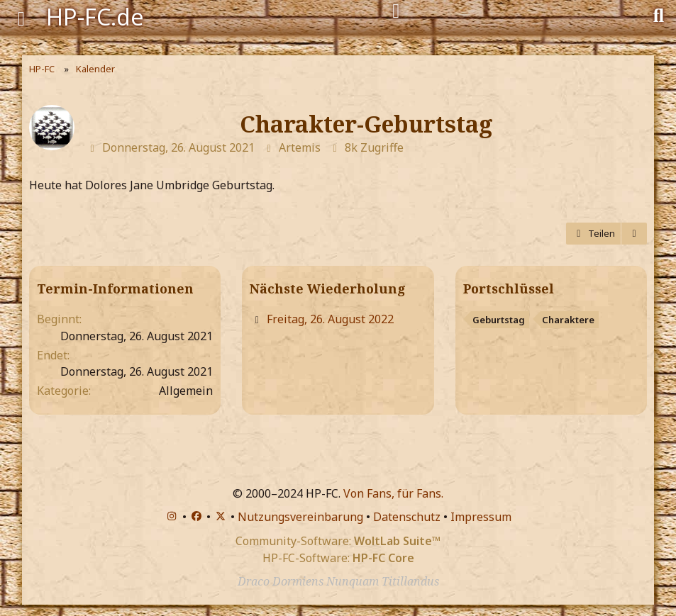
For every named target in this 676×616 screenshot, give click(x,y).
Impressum (481, 517)
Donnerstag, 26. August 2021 (178, 147)
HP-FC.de (95, 17)
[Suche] (659, 14)
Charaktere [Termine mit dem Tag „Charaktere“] (568, 320)
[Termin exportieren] (634, 234)
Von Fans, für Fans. (393, 493)
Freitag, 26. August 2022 (330, 319)
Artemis (300, 147)
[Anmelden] (396, 11)
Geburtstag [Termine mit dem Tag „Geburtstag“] (499, 320)
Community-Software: (338, 541)
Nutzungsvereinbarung (300, 517)
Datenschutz (407, 517)
